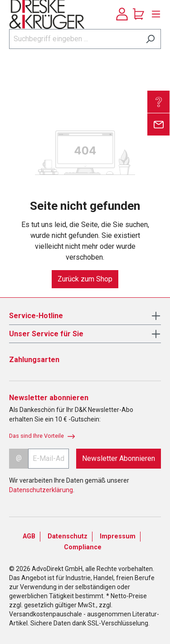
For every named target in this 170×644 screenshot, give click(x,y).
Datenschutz (68, 536)
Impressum (118, 536)
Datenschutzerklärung (41, 490)
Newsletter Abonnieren (119, 458)
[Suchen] (150, 39)
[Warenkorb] (138, 14)
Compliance (83, 547)
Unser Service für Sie (46, 334)
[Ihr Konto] (122, 14)
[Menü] (154, 14)
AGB (29, 536)
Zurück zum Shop (85, 279)
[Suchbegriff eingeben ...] (75, 39)
